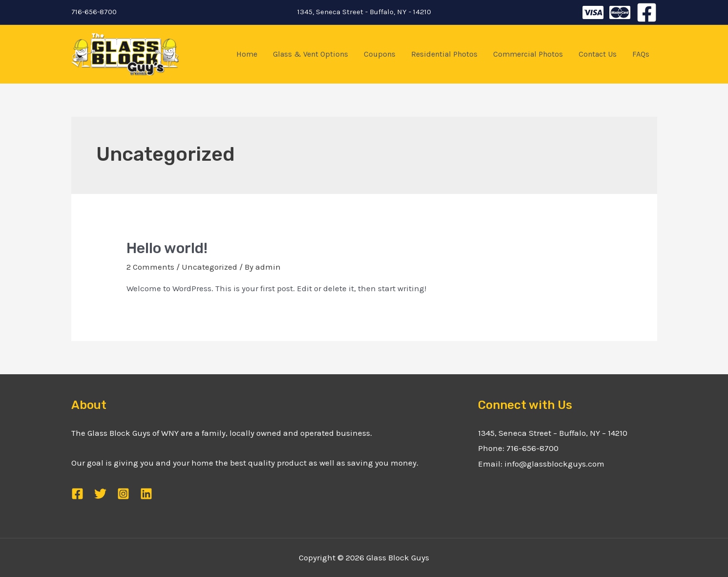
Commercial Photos (528, 54)
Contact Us (598, 54)
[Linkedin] (146, 494)
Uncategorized (209, 267)
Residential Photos (444, 54)
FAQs (641, 54)
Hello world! (167, 248)
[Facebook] (647, 12)
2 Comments (150, 267)
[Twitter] (593, 12)
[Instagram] (620, 12)
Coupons (380, 54)
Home (247, 54)
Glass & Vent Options (311, 54)
